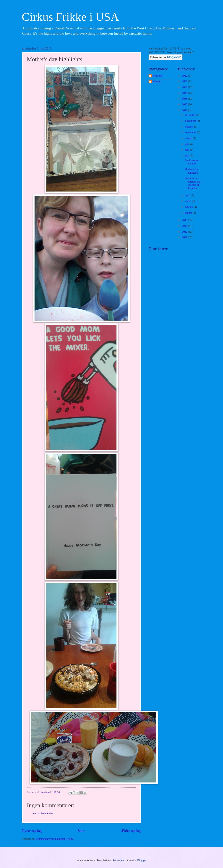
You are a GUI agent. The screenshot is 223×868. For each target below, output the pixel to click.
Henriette (158, 76)
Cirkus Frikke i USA (70, 17)
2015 (185, 220)
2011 (185, 237)
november (191, 121)
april (188, 196)
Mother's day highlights (192, 171)
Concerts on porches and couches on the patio (192, 183)
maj (187, 156)
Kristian (157, 82)
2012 (185, 232)
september (191, 132)
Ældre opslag (131, 831)
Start (81, 831)
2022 (185, 76)
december (191, 115)
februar (189, 207)
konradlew (119, 860)
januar (189, 213)
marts (188, 201)
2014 (185, 226)
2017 (185, 105)
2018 (185, 99)
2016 (185, 110)
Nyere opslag (32, 831)
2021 (185, 81)
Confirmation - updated (193, 162)
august (189, 138)
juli (187, 144)
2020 (185, 87)
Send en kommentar (43, 813)
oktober (190, 127)
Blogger (141, 860)
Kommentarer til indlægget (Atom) (55, 839)
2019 (185, 93)
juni (188, 150)
